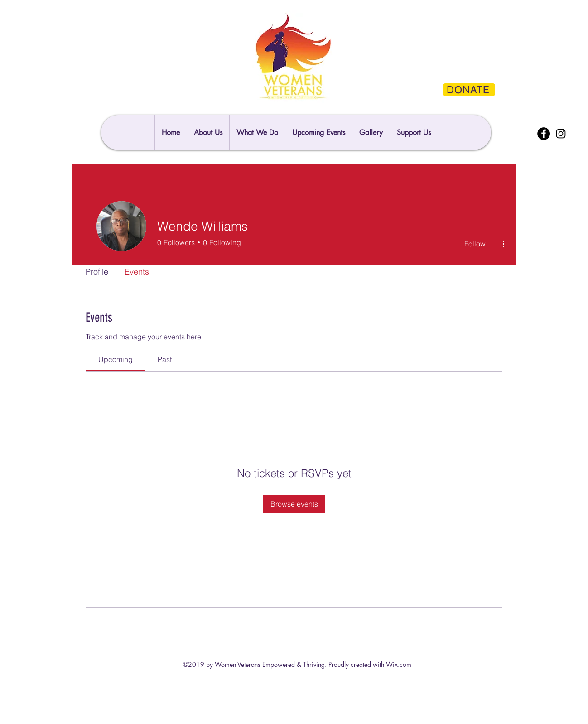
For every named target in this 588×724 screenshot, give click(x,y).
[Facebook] (544, 134)
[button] (414, 133)
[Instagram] (561, 134)
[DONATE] (469, 90)
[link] (116, 359)
